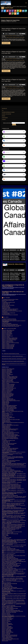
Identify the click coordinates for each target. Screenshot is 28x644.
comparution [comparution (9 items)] (22, 628)
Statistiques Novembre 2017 (6, 405)
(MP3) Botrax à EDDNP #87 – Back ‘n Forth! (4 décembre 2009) (12, 487)
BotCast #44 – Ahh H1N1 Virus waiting (8, 474)
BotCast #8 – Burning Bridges (7, 609)
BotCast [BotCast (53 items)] (4, 628)
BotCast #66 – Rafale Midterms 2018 (8, 378)
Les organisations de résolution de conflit (8, 281)
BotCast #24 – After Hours (6, 592)
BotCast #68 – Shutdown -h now (7, 372)
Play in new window (9, 36)
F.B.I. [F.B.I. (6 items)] (21, 632)
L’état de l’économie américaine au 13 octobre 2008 (10, 294)
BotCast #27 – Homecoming (6, 572)
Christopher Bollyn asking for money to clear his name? (11, 305)
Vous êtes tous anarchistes (6, 286)
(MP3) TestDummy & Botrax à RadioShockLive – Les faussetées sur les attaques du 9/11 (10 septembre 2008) (13, 553)
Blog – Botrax (6, 296)
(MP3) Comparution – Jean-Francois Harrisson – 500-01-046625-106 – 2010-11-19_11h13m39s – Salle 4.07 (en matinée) (14, 455)
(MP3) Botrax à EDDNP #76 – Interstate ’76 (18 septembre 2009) (12, 506)
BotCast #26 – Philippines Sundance (8, 586)
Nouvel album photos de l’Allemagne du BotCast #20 (10, 418)
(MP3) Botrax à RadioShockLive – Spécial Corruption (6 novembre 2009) (13, 489)
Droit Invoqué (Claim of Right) (7, 517)
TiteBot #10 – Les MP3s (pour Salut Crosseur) (9, 547)
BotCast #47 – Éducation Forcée (7, 448)
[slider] (12, 34)
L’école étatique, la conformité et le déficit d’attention (10, 288)
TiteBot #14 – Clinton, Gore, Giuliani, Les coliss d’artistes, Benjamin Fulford (14, 535)
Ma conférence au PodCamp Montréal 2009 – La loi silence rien (12, 304)
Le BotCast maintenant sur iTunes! (7, 617)
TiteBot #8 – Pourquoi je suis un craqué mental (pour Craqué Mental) (13, 558)
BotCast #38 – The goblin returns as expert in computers (11, 529)
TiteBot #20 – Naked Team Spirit (7, 510)
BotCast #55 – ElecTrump (6, 410)
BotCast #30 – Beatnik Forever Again (8, 555)
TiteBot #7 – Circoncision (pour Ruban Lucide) (9, 559)
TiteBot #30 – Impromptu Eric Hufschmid (8, 478)
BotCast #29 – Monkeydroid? (6, 562)
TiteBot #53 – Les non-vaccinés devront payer (9, 319)
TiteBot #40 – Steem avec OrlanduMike (8, 389)
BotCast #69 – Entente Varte (6, 371)
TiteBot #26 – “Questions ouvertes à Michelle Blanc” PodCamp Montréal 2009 (14, 500)
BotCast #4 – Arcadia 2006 (6, 613)
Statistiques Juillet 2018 (6, 382)
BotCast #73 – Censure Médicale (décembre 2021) (10, 318)
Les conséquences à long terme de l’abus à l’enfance (13, 265)
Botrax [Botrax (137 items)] (8, 628)
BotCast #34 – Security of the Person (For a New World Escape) (12, 540)
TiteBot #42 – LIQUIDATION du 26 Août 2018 (9, 385)
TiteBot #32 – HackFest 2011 (6, 447)
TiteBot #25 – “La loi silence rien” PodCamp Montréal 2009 (11, 501)
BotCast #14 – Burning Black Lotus (7, 603)
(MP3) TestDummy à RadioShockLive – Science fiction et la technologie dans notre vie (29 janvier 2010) (14, 479)
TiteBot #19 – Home (5, 514)
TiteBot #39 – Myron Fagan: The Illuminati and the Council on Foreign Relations (13, 391)
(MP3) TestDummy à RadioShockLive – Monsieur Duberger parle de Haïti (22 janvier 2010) (14, 481)
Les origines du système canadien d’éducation (9, 289)
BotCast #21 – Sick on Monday (7, 597)
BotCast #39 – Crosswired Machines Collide (9, 528)
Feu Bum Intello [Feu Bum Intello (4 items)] (9, 633)
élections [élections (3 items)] (8, 643)
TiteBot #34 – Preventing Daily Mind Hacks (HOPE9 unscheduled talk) (13, 437)
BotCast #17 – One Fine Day (6, 601)
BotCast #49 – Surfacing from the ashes (8, 438)
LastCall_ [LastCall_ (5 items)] (14, 637)
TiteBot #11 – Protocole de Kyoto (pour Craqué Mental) (10, 545)
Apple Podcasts (10, 37)
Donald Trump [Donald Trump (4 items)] (4, 632)
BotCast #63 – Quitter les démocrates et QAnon (9, 387)
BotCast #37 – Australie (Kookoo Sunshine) (9, 533)
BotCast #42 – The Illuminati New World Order (9, 486)
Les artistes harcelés (5, 301)
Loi (3, 110)
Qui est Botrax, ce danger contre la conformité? (9, 299)
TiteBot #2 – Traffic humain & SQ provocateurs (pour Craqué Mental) (12, 590)
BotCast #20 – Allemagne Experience (8, 598)
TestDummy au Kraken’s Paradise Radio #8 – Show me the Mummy (12, 557)
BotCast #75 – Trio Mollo (6, 316)
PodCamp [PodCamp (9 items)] (4, 640)
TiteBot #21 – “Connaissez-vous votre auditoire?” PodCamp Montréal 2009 (13, 505)
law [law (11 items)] (18, 637)
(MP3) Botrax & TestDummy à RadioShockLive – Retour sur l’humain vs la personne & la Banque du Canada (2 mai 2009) (13, 520)
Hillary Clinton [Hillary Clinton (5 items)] (11, 635)
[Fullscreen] (23, 229)
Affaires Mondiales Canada (8, 112)
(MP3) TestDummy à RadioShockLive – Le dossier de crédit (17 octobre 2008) (14, 548)
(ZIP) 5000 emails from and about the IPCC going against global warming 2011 (14, 446)
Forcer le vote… (4, 280)
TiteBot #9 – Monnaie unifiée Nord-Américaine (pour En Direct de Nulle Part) (14, 552)
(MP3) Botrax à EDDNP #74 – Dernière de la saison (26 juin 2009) (12, 511)
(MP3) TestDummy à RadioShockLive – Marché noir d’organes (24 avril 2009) (14, 521)
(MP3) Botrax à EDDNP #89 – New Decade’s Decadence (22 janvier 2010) (13, 482)
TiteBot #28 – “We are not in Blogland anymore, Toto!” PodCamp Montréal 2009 (13, 497)
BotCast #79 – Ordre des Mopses (7, 312)
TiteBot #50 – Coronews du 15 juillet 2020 (8, 324)
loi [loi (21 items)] (21, 637)
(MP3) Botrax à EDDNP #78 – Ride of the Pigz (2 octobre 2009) (11, 495)
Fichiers (4, 6)
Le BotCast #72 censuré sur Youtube (8, 358)
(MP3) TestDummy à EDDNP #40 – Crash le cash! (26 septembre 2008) (13, 550)
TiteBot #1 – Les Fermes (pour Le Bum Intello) (9, 591)
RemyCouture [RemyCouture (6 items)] (16, 640)
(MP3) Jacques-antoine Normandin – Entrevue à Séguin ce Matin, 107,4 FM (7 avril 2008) (14, 576)
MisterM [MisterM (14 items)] (8, 638)
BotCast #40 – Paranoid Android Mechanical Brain (10, 522)
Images (4, 116)
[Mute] (20, 34)
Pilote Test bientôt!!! (5, 620)
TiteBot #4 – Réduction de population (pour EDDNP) (10, 587)
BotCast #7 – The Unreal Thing (7, 610)
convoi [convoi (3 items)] (3, 630)
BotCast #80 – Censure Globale (7, 311)
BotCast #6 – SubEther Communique (8, 611)
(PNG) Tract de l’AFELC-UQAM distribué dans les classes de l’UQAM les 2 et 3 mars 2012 (14, 343)
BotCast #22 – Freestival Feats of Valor (8, 594)
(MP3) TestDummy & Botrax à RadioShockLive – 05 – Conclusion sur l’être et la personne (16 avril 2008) (14, 570)
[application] (14, 34)
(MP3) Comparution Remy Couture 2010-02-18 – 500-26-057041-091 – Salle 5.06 (14, 475)
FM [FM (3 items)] (14, 633)
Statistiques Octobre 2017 (6, 406)
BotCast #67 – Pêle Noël (6, 377)
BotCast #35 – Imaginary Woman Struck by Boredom (10, 538)
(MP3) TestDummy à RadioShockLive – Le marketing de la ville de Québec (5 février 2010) (14, 477)
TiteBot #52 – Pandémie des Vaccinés (8, 321)
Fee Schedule (4, 516)
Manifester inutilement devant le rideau (8, 279)
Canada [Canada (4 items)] (12, 628)
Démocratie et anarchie (6, 285)
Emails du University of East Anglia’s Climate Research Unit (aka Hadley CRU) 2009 (14, 488)
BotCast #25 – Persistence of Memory (8, 588)
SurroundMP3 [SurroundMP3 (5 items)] (8, 641)
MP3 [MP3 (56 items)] (16, 638)
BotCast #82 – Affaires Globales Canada (8, 309)
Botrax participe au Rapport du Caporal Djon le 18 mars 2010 (11, 466)
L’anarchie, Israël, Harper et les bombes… (8, 284)
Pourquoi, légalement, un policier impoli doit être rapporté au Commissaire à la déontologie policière (14, 300)
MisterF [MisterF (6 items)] (24, 637)
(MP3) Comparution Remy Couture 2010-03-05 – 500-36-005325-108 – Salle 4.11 (14, 471)
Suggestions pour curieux (6, 287)
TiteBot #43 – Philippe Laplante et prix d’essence (9, 384)
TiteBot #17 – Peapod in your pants (7, 523)
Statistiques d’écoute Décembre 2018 (8, 373)
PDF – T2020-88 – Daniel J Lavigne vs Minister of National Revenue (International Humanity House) (12, 568)
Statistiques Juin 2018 (5, 383)
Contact (4, 120)
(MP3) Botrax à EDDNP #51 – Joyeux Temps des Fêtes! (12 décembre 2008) (13, 539)
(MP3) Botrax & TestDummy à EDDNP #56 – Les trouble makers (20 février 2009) (13, 530)
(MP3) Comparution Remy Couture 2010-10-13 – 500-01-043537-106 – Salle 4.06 (14, 458)
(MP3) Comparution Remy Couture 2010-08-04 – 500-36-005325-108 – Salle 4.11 (14, 459)
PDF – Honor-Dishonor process (7, 565)
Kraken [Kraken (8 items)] (10, 637)
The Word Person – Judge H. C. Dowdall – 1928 (9, 452)
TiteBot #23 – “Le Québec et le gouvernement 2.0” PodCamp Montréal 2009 (13, 503)
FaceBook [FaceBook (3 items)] (4, 633)
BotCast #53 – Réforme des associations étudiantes (10, 414)
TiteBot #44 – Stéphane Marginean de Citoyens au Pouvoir (11, 380)
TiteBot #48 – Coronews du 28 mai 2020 (8, 326)
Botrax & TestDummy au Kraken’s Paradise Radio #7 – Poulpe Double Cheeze (14, 540)
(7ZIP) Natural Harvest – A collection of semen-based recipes (11, 450)
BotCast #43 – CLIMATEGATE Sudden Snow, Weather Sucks (11, 483)
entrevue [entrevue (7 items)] (17, 632)
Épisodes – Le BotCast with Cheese (10, 308)
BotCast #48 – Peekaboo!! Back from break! (9, 440)
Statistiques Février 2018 (6, 398)
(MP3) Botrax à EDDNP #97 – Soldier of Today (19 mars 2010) (11, 465)
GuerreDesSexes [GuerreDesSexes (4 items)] (5, 635)
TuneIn (21, 37)
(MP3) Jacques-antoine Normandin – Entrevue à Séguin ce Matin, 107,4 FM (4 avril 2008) (14, 578)
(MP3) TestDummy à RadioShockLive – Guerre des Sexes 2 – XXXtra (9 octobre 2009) (13, 493)
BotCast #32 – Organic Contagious (7, 546)
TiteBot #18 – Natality (5, 515)
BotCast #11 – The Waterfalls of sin (7, 606)
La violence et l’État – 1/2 (6, 283)
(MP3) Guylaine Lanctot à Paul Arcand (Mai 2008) (9, 563)
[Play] (4, 34)
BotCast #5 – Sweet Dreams (6, 612)
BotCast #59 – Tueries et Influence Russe (8, 397)
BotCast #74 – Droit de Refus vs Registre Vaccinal (10, 317)
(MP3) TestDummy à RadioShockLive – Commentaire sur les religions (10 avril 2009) (14, 524)
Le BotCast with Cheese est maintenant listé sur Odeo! (10, 618)
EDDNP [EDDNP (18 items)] (13, 632)
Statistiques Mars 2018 (5, 395)
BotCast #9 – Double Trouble (6, 608)
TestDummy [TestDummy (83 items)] (17, 641)
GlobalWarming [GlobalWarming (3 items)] (23, 633)
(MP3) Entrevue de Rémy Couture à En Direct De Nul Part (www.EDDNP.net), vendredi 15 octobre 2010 (14, 457)
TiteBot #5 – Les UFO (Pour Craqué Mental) (9, 584)
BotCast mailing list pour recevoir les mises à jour (10, 614)
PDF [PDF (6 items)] (24, 638)
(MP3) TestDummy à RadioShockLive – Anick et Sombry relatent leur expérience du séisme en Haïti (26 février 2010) (12, 472)
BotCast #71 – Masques (6, 323)
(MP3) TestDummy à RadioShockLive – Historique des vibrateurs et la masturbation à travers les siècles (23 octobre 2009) (13, 491)
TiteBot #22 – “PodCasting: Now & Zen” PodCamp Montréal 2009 (12, 504)
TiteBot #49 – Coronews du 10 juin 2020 (8, 325)
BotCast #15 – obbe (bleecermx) (7, 603)
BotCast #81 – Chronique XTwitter (7, 310)
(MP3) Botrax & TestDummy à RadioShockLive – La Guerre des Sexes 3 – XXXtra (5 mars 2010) (13, 468)
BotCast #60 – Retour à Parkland (7, 396)
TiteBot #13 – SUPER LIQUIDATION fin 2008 (9, 537)
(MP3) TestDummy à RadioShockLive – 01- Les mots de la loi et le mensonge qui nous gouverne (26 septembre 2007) (14, 595)
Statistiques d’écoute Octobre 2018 (7, 375)
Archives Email (14, 125)
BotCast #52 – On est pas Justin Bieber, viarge (9, 416)
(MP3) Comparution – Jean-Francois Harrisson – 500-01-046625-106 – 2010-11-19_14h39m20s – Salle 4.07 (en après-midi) (14, 453)
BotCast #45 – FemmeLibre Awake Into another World (10, 463)
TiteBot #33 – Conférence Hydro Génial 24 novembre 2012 (11, 440)
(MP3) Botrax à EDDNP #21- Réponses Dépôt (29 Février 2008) (11, 585)
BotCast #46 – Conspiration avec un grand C (9, 460)
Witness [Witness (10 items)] (4, 643)
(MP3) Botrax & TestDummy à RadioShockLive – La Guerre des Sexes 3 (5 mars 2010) (13, 470)
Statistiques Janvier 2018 (6, 400)
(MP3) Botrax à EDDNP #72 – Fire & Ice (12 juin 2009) (10, 513)
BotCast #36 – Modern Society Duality (8, 536)
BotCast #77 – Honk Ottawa (6, 314)
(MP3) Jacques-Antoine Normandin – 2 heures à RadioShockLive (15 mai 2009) (14, 519)
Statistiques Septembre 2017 (6, 407)
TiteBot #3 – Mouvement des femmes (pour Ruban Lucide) (11, 589)
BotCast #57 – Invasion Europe (7, 403)
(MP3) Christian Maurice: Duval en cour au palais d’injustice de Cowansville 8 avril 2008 (14, 575)
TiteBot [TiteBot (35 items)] (22, 641)
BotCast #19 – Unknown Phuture (7, 599)
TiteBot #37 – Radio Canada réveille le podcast (9, 409)
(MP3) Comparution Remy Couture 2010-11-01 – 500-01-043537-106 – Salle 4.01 (14, 456)
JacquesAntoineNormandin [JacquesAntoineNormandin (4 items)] (19, 635)
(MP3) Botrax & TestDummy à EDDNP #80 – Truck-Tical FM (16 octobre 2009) (14, 492)
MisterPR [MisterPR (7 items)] (12, 638)
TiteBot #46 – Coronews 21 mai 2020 (8, 328)
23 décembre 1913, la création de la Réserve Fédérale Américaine (12, 290)
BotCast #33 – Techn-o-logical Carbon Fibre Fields (10, 543)
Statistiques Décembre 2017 (6, 401)
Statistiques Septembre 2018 (6, 376)
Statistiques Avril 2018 (5, 393)
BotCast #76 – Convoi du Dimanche (7, 315)
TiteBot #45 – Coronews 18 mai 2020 (8, 369)
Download (15, 36)
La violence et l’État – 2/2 (6, 282)
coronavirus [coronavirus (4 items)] (8, 630)
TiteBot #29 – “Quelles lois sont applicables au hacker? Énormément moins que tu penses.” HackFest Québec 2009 (14, 485)
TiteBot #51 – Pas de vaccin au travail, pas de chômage (10, 322)
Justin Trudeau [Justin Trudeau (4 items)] (4, 637)
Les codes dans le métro (6, 293)
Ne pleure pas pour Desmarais (7, 302)
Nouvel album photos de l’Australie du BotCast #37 (10, 417)
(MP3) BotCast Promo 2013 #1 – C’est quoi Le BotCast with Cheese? (12, 335)
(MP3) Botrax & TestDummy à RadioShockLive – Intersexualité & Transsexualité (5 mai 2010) (12, 462)
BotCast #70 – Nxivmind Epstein (7, 370)
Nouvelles (4, 108)
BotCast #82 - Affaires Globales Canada (18, 243)
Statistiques (5, 118)
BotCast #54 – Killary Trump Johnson (8, 411)
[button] (14, 210)
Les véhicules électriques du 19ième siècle (9, 292)
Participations (9, 6)
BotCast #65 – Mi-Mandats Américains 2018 (9, 379)
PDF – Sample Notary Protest (6, 564)
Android (17, 37)
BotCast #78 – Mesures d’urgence (7, 313)
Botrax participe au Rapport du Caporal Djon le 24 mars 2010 (11, 464)
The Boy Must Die (5, 291)
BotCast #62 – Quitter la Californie (7, 392)
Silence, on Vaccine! (7, 114)
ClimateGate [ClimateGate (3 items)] (16, 628)
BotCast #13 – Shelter (5, 604)
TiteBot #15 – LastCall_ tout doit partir (8, 534)
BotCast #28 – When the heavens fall (8, 569)
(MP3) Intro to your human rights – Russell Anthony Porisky (11, 544)
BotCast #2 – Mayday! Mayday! (7, 616)
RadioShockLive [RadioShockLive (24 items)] (9, 640)
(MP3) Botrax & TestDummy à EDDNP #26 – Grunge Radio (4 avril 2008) (13, 579)
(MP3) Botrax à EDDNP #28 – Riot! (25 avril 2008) (9, 566)
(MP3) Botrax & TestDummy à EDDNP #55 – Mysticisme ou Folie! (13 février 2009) (13, 531)
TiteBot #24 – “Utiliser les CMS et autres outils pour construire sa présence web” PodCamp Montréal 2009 (14, 502)
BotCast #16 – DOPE (5, 602)
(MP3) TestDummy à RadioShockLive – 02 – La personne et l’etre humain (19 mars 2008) (14, 583)
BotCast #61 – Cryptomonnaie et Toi (8, 394)
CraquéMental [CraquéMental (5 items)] (18, 630)
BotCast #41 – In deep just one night (8, 512)
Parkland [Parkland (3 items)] (20, 638)
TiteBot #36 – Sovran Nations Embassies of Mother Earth (11, 415)
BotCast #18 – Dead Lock (6, 600)
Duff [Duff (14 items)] (9, 632)
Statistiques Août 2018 (5, 381)
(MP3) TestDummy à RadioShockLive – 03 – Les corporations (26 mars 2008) (14, 582)
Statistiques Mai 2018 (5, 384)
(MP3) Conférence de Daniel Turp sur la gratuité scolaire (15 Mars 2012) (13, 340)
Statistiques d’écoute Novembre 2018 (8, 374)
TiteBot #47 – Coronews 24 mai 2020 (8, 327)
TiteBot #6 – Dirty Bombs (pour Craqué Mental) (9, 581)
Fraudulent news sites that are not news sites (13, 271)
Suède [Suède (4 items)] (13, 641)
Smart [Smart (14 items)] (3, 641)
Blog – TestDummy (7, 277)
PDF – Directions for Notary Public (7, 566)
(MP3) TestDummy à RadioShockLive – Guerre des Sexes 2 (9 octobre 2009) (14, 494)
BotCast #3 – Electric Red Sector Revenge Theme (10, 615)
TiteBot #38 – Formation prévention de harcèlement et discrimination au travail (13, 402)
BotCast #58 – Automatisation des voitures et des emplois (11, 399)
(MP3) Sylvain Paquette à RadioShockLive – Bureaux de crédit (11, 542)
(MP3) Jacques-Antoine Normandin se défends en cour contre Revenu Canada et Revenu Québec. (14, 573)
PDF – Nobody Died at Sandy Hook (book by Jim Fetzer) (11, 333)
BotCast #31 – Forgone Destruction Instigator (9, 551)
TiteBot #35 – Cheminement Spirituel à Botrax (9, 430)
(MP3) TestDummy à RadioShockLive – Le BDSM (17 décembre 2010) (13, 451)
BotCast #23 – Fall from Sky (6, 593)
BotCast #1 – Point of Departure (7, 619)
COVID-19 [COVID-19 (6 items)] (13, 630)
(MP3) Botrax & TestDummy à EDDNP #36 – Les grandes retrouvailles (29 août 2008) (14, 556)
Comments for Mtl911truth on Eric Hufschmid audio (10, 303)
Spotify (14, 37)
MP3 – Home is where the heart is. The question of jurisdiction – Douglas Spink (13, 560)
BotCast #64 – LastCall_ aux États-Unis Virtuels (9, 386)
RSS (23, 37)
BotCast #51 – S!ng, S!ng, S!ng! (7, 429)
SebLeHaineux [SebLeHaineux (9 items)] (22, 640)
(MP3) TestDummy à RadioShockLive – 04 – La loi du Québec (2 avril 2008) (13, 580)
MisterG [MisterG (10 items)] (3, 638)
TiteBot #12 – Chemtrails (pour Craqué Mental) (9, 541)
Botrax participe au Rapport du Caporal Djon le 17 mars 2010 (11, 467)
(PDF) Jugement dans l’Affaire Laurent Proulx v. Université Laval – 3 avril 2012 (14, 338)
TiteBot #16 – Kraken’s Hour (6, 527)
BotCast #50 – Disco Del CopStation (8, 434)
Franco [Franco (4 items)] (17, 633)
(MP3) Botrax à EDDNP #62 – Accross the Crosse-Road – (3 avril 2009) (13, 526)
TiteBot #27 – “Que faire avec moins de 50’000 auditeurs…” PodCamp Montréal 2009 (13, 498)
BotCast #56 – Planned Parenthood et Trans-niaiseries (10, 404)
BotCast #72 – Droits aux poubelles (7, 320)
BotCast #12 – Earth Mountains (7, 605)
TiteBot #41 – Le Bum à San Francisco (8, 388)
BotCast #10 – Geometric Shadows (7, 607)
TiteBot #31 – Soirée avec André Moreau (8, 449)
